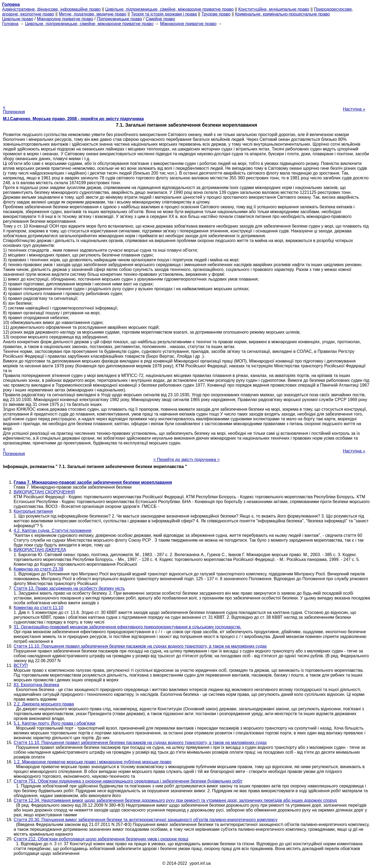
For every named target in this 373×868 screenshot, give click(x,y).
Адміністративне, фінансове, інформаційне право (51, 9)
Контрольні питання (33, 511)
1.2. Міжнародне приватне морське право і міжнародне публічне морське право (93, 762)
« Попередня (14, 109)
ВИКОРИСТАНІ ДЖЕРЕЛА (40, 550)
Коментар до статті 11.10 (38, 608)
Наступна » (354, 109)
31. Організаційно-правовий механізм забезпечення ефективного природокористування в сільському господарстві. (128, 627)
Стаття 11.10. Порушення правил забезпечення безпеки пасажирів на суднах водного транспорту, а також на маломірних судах (140, 646)
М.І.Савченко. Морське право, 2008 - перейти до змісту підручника (73, 119)
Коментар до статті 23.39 (38, 569)
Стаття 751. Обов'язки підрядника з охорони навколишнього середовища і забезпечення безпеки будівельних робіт (128, 781)
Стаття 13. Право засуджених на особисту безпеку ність (69, 588)
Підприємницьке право (120, 19)
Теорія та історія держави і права (164, 14)
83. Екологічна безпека (36, 685)
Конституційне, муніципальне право (274, 9)
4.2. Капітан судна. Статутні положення (53, 531)
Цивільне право (18, 19)
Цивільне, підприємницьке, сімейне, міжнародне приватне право (170, 9)
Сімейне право (160, 19)
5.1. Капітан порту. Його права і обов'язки (55, 723)
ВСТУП (21, 665)
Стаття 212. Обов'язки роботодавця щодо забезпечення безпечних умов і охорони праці (101, 839)
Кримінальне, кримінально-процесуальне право (282, 14)
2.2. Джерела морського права (44, 704)
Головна (10, 24)
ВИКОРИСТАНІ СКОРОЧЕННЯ (44, 492)
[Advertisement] (187, 64)
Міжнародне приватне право (65, 19)
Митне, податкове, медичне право (93, 14)
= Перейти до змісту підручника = (186, 460)
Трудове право (216, 14)
